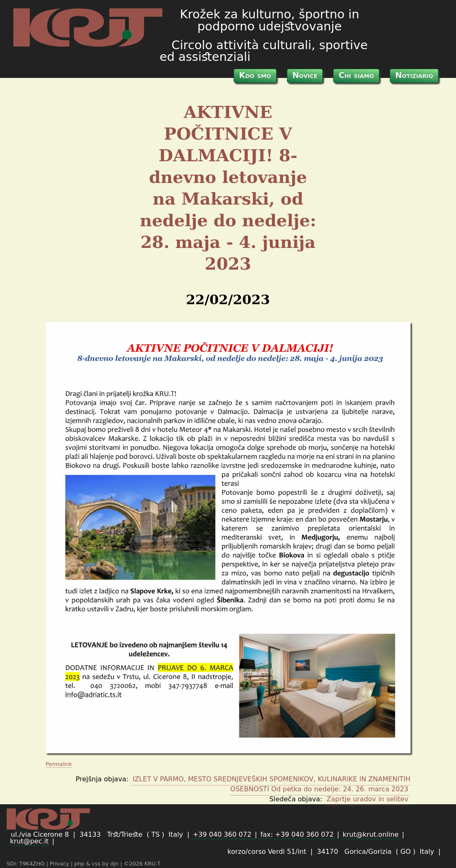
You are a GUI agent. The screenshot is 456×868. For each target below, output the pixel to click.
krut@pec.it (29, 841)
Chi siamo (356, 75)
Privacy (60, 864)
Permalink (59, 764)
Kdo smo (255, 75)
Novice (305, 75)
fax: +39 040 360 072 (298, 834)
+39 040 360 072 (223, 834)
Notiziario (414, 75)
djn (115, 864)
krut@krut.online (371, 834)
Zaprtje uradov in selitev (368, 799)
